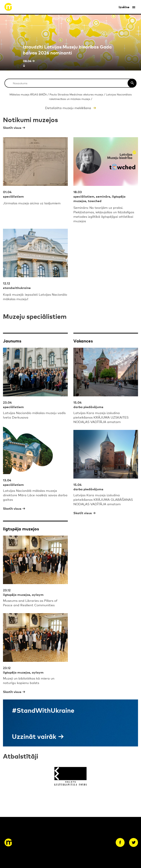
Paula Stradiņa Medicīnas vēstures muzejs (76, 94)
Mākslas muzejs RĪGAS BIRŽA (28, 94)
